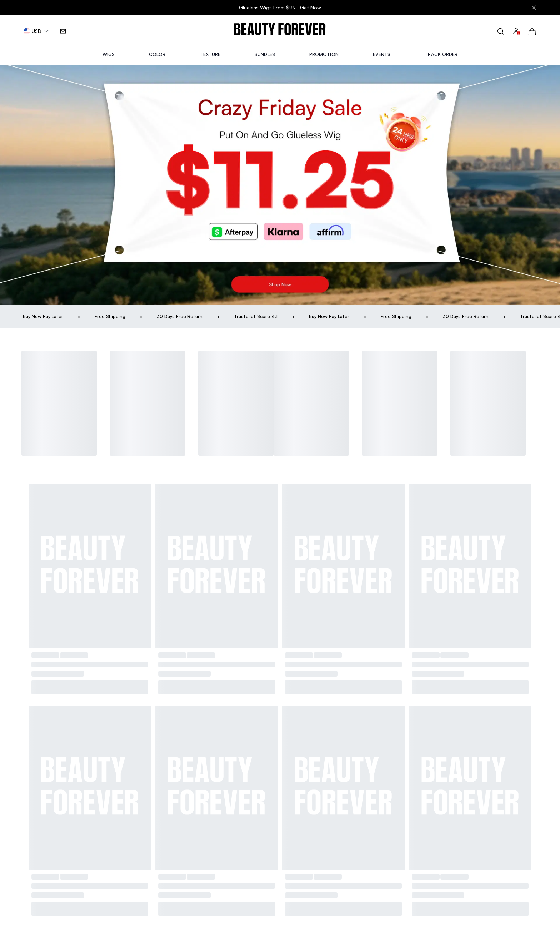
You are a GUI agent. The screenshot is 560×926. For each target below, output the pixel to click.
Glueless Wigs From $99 (280, 8)
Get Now (311, 7)
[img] (280, 29)
